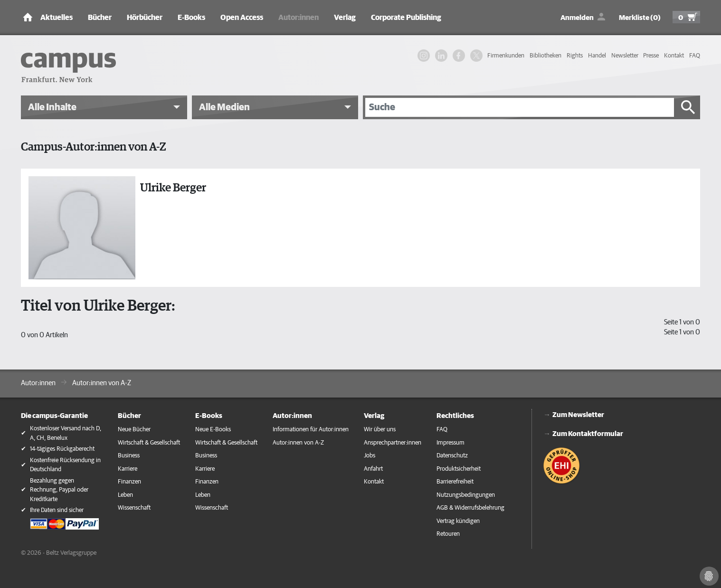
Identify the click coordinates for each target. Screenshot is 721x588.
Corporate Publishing (406, 18)
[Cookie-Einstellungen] (709, 576)
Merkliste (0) (640, 18)
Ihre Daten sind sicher (57, 510)
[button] (104, 107)
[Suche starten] (688, 107)
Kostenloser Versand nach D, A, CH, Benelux (66, 433)
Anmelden (577, 18)
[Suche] (520, 107)
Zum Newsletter (578, 415)
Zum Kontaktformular (588, 434)
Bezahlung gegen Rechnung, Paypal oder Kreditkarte (59, 490)
